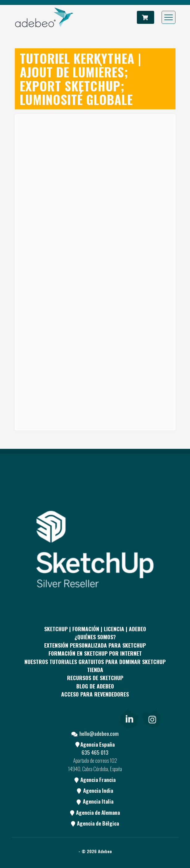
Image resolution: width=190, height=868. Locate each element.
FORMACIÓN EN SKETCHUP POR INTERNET (95, 653)
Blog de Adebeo (95, 686)
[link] (129, 718)
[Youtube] (84, 718)
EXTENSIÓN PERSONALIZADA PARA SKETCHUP (95, 645)
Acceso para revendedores (95, 694)
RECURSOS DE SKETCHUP (95, 678)
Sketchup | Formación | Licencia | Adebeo (95, 629)
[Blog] (106, 718)
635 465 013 (95, 752)
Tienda (95, 670)
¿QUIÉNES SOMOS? (95, 637)
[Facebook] (39, 718)
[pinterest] (61, 718)
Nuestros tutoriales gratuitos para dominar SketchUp (95, 662)
